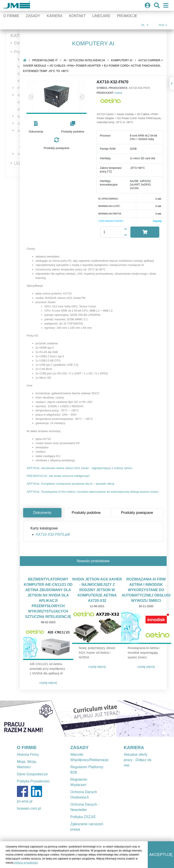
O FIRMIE (27, 748)
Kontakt (77, 16)
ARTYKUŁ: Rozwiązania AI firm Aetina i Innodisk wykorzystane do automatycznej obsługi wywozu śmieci (93, 492)
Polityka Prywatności (33, 781)
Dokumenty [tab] (43, 513)
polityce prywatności (26, 863)
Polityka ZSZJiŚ (83, 817)
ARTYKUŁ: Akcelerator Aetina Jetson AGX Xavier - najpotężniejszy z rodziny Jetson (80, 468)
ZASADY (79, 748)
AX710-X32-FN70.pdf (53, 534)
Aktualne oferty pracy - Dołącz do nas (138, 760)
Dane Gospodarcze (32, 774)
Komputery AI (122, 60)
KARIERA (134, 748)
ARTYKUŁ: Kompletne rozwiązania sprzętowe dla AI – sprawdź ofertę (71, 484)
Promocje (127, 16)
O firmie (11, 16)
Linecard (101, 16)
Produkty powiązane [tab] (138, 513)
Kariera (55, 16)
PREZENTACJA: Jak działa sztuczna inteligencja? (59, 476)
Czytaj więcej (49, 683)
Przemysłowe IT (45, 60)
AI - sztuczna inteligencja (85, 60)
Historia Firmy (28, 755)
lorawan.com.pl (29, 808)
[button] (31, 97)
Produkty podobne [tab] (87, 513)
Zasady (33, 16)
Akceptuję (161, 855)
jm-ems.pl (25, 801)
